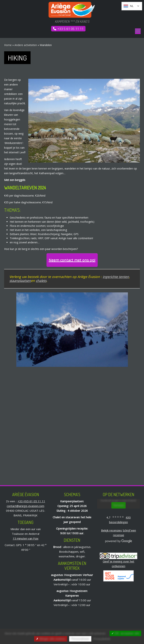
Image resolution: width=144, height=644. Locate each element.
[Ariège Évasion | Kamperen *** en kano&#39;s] (72, 10)
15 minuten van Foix (26, 538)
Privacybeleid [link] (102, 639)
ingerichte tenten (116, 277)
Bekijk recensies (111, 530)
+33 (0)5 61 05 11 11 (31, 501)
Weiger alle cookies (51, 639)
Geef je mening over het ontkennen (118, 561)
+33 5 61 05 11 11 (70, 29)
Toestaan (119, 505)
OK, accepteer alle (125, 633)
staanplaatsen (20, 281)
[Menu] (138, 31)
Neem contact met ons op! (72, 260)
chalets (41, 281)
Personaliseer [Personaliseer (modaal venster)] (80, 639)
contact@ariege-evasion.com (25, 506)
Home (8, 45)
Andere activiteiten (26, 45)
